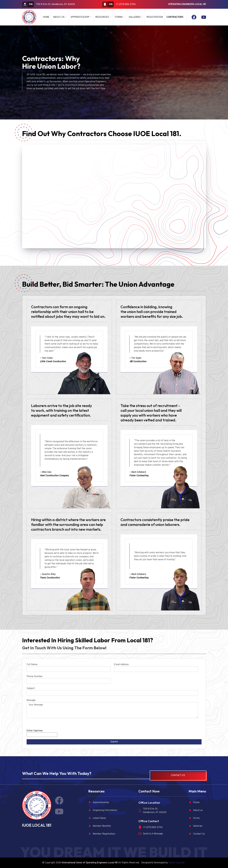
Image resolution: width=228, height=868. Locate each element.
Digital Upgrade (177, 863)
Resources (102, 17)
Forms (119, 17)
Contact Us (178, 775)
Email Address (121, 665)
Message (31, 700)
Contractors (175, 17)
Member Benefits (100, 826)
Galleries (135, 17)
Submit (114, 742)
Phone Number (35, 677)
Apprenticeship (80, 17)
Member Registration (102, 834)
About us (196, 810)
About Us (59, 17)
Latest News (97, 818)
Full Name (32, 665)
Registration (155, 17)
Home (46, 17)
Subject (31, 688)
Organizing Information (103, 810)
